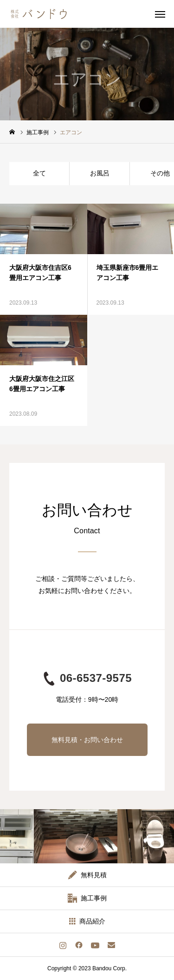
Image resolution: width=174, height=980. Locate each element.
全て (39, 173)
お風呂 (100, 173)
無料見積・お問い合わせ (87, 740)
